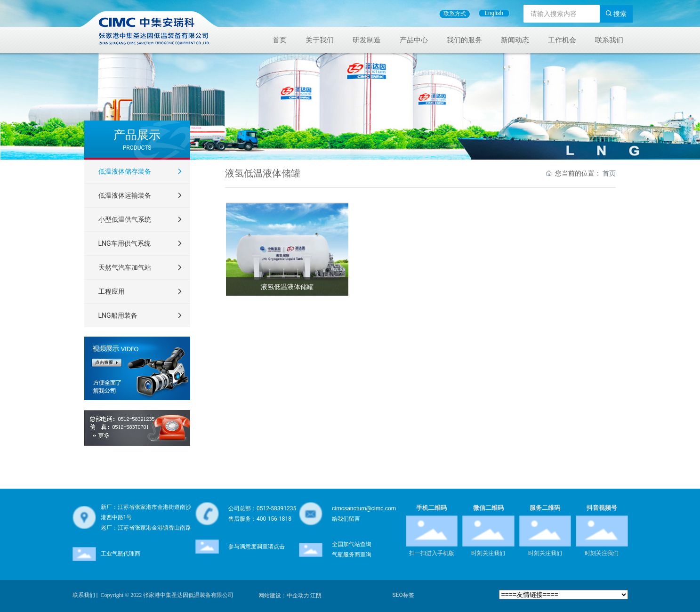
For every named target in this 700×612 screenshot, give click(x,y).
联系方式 (455, 14)
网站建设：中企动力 (284, 596)
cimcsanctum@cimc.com (364, 508)
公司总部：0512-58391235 (262, 508)
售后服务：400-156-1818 (260, 519)
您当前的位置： (581, 173)
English (494, 13)
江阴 (316, 596)
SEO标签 (403, 595)
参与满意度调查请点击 (257, 547)
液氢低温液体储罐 (287, 287)
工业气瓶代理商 (121, 554)
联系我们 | (85, 595)
